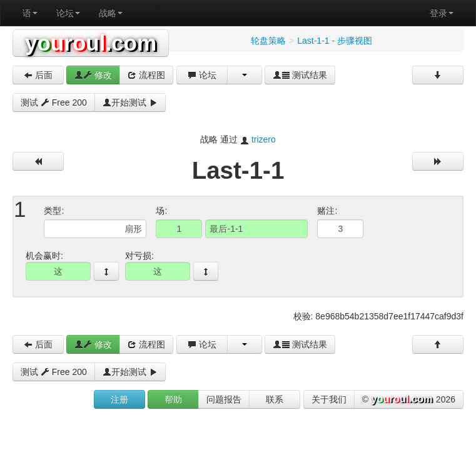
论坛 (68, 13)
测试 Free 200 (54, 102)
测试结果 (300, 75)
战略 (111, 13)
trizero (264, 139)
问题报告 (224, 399)
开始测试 (130, 102)
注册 (119, 399)
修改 (93, 75)
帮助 (173, 399)
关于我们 (329, 399)
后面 (38, 75)
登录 (442, 13)
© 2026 (409, 400)
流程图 (146, 75)
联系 (275, 399)
